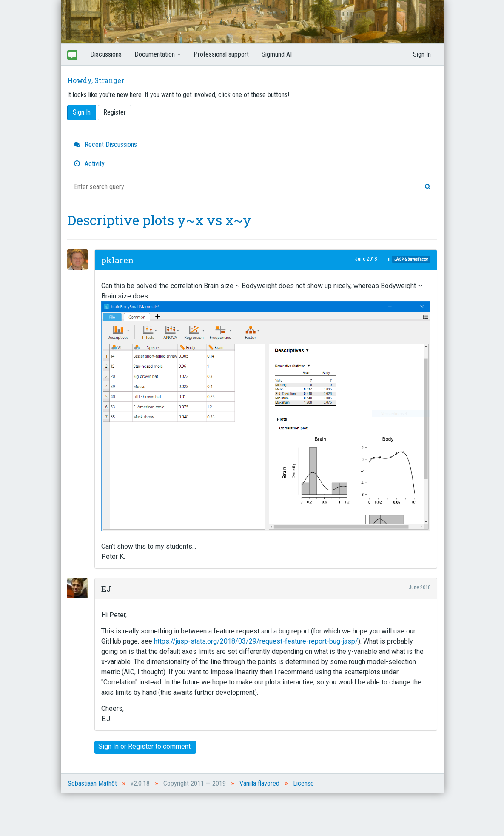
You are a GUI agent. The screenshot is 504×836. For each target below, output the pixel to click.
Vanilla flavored (259, 783)
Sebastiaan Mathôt (92, 783)
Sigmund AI (277, 54)
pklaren (117, 260)
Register (115, 112)
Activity (89, 164)
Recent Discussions (105, 145)
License (303, 783)
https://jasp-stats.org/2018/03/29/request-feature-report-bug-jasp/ (256, 641)
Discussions (106, 54)
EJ (106, 588)
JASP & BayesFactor (411, 259)
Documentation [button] (158, 54)
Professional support (221, 54)
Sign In (422, 54)
